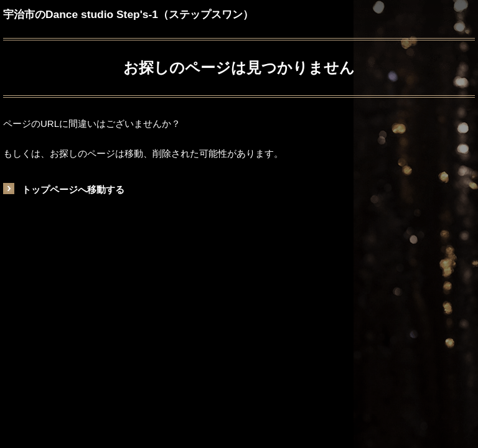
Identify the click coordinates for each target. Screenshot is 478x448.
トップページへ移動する (73, 189)
